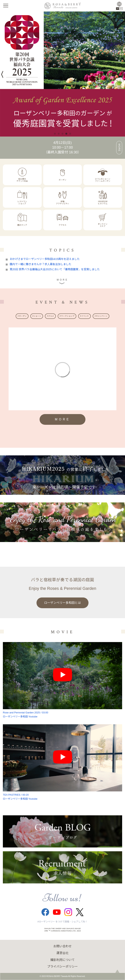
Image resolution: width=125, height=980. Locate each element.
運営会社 (62, 953)
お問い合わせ (62, 946)
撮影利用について (62, 960)
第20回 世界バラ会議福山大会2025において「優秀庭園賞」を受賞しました (55, 269)
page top (117, 972)
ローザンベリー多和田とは (62, 603)
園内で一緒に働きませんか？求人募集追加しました (41, 264)
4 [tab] (66, 134)
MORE (119, 148)
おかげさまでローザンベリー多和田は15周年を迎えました (45, 259)
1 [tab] (55, 134)
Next (122, 74)
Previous (3, 74)
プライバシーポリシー (62, 967)
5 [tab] (70, 134)
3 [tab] (62, 134)
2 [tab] (59, 134)
